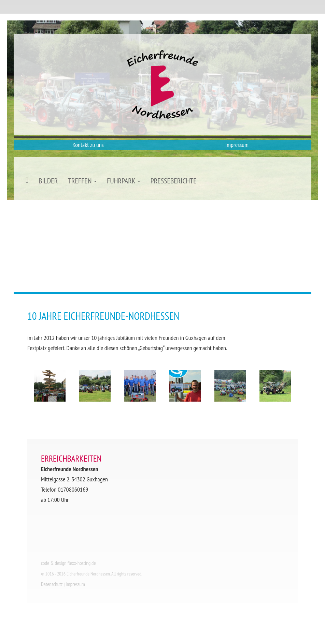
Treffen (82, 181)
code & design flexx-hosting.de (68, 563)
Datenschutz (52, 584)
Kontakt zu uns (88, 145)
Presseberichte (174, 181)
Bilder (48, 181)
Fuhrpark (124, 181)
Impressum (237, 145)
